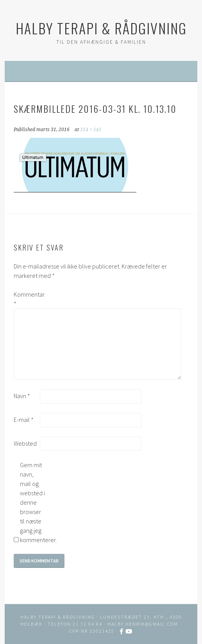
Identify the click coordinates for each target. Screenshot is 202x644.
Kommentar (26, 299)
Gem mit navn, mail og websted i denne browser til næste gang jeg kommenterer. (32, 502)
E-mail (24, 420)
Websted (25, 443)
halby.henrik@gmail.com (143, 624)
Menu (106, 71)
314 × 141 (91, 130)
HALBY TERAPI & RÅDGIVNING (101, 28)
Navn (22, 396)
